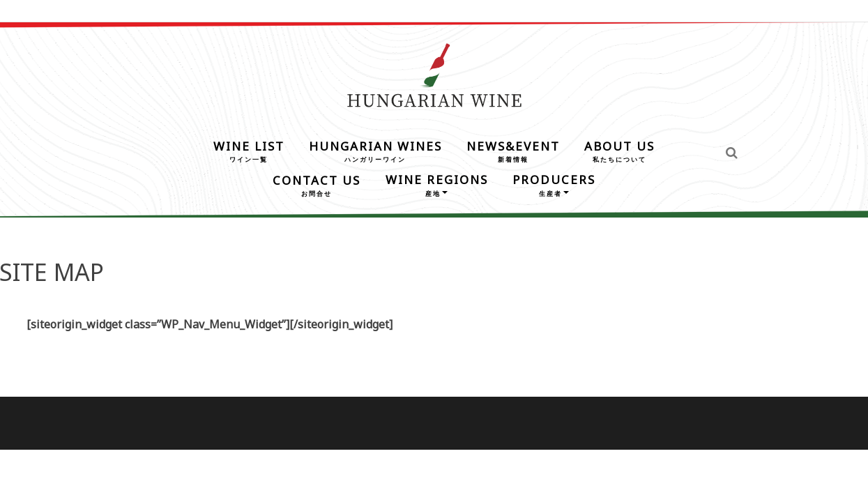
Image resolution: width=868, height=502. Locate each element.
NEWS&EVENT (513, 150)
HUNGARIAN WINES (375, 150)
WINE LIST (249, 150)
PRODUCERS (554, 184)
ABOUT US (619, 150)
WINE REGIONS (437, 184)
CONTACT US (317, 184)
